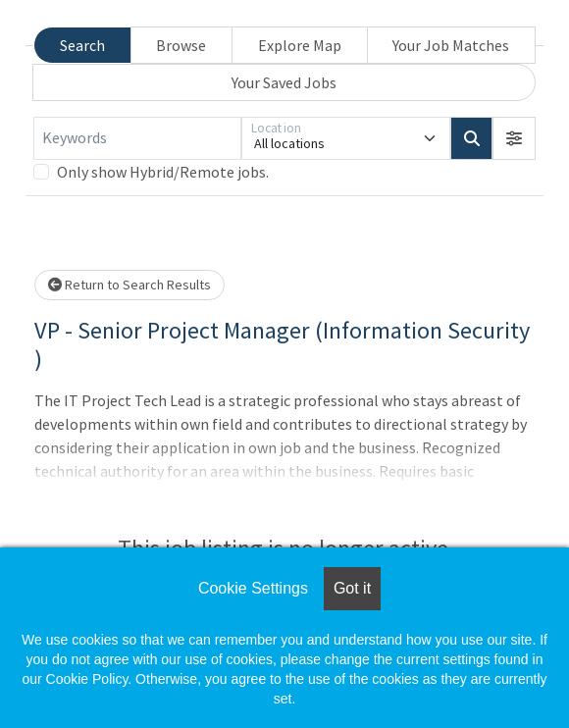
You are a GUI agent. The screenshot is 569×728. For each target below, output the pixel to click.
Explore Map (300, 45)
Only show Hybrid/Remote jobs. (163, 172)
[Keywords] (137, 138)
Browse (181, 45)
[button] (514, 138)
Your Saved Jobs (284, 82)
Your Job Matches (451, 45)
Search (82, 45)
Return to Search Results (129, 285)
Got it (352, 588)
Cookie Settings (253, 588)
